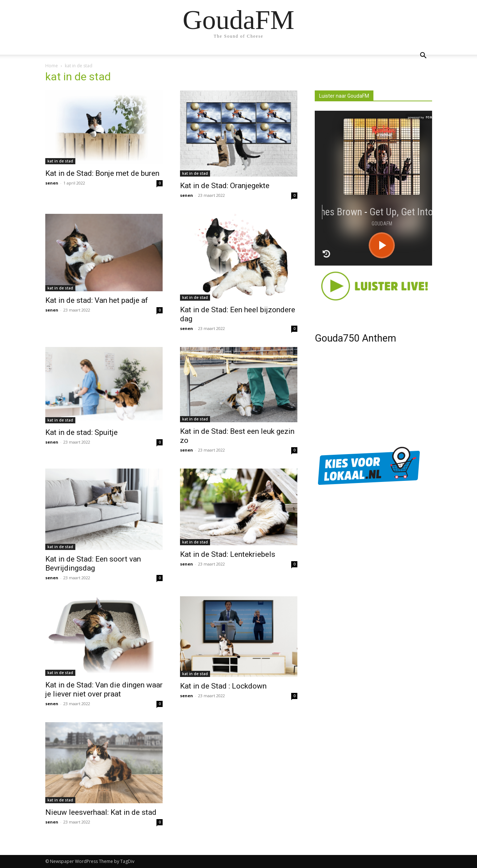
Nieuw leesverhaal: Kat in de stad (101, 812)
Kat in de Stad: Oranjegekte (225, 186)
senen (52, 183)
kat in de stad (60, 161)
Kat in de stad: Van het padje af (97, 300)
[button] (423, 56)
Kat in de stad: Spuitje (81, 432)
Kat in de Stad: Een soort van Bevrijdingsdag (93, 564)
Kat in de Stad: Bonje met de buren (102, 173)
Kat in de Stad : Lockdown (223, 686)
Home (52, 66)
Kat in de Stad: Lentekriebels (228, 554)
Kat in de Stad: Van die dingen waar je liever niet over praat (104, 689)
